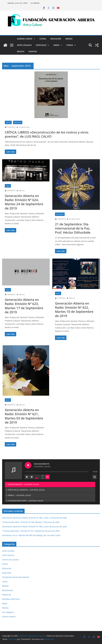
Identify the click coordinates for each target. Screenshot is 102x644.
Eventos (33, 51)
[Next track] (32, 477)
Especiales (41, 45)
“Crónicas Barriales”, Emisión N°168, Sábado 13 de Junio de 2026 (31, 522)
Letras (43, 39)
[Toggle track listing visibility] (95, 477)
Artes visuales (24, 45)
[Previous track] (27, 477)
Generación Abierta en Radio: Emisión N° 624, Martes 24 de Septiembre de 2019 (24, 202)
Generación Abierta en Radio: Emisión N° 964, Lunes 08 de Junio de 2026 (34, 527)
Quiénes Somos (25, 39)
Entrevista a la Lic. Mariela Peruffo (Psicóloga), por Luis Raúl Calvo (31, 535)
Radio (56, 45)
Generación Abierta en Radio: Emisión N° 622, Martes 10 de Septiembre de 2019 (74, 310)
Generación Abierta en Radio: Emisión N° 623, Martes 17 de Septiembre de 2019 (24, 306)
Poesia (70, 45)
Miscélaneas (8, 590)
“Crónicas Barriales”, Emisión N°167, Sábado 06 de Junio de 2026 (31, 531)
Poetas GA (7, 595)
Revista (21, 51)
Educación (56, 39)
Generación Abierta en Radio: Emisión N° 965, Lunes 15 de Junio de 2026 (34, 518)
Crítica (8, 122)
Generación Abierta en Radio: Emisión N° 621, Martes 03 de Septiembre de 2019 (24, 416)
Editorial (22, 191)
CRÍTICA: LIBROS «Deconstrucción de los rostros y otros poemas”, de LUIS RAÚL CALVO (47, 134)
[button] (34, 39)
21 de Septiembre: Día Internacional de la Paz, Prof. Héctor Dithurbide (73, 228)
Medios (69, 39)
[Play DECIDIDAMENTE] (28, 465)
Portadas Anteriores (11, 599)
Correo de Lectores (10, 560)
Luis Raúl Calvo (24, 127)
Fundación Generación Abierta (16, 577)
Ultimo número (9, 617)
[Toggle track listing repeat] (47, 477)
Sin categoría (8, 612)
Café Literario (8, 555)
